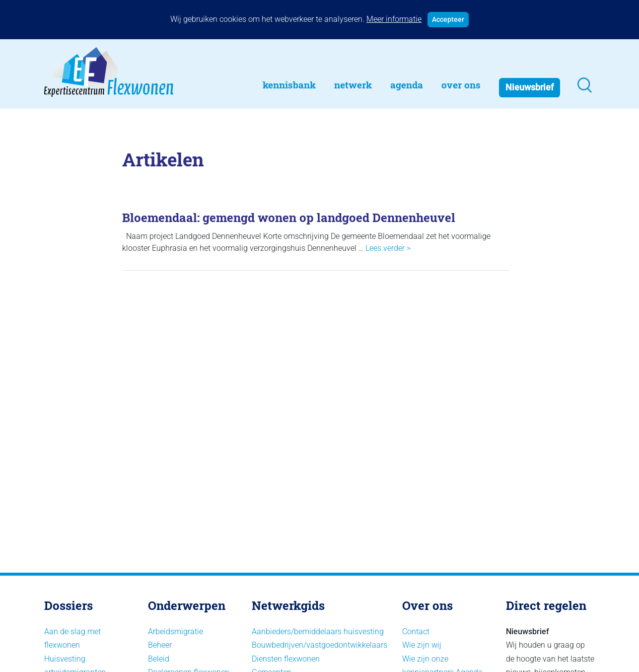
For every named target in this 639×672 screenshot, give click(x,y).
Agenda (407, 85)
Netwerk (353, 85)
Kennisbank (289, 85)
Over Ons (461, 85)
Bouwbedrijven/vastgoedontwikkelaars (319, 645)
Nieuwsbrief (530, 87)
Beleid (159, 659)
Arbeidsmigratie (176, 632)
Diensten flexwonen (286, 659)
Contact (416, 632)
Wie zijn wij (422, 645)
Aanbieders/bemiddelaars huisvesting (318, 632)
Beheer (160, 645)
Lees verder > (388, 248)
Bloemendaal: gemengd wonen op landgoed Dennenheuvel (289, 218)
